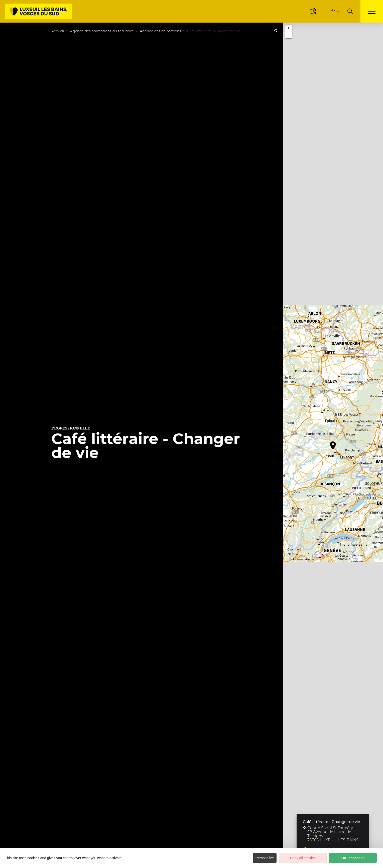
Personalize (265, 858)
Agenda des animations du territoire (102, 31)
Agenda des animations (160, 31)
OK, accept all (353, 858)
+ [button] (289, 28)
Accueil (58, 31)
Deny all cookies (303, 858)
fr (333, 11)
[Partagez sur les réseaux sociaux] (275, 30)
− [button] (289, 35)
